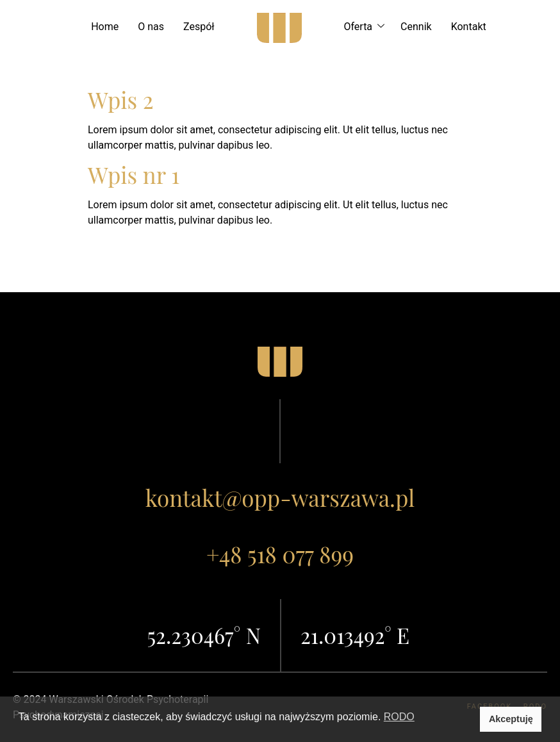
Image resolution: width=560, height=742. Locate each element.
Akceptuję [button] (511, 719)
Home (105, 27)
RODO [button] (399, 717)
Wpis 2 (121, 100)
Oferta (367, 27)
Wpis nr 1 (134, 175)
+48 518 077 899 (280, 554)
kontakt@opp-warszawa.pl (280, 498)
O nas (151, 27)
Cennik (416, 27)
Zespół (199, 27)
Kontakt (469, 27)
